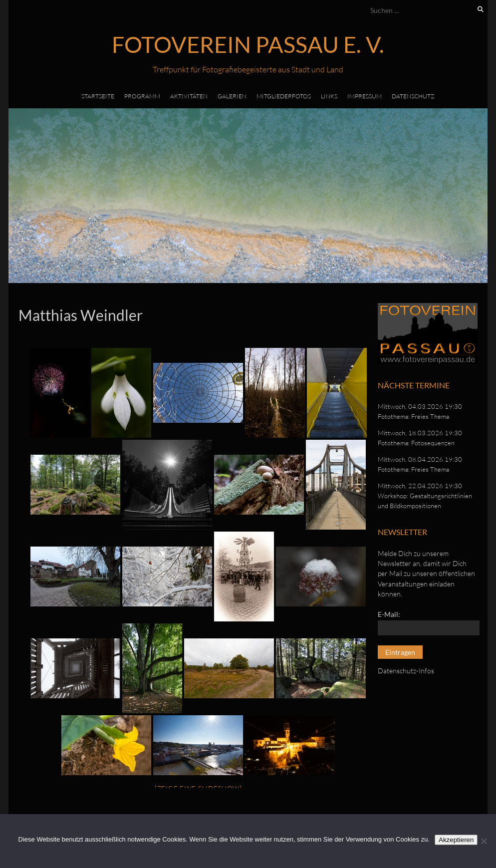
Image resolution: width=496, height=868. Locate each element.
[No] (484, 841)
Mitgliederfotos (284, 96)
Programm (142, 96)
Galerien (232, 96)
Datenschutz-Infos (406, 671)
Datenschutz (413, 96)
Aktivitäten (189, 96)
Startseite (98, 96)
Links (329, 96)
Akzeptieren (456, 840)
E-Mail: (389, 614)
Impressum (365, 96)
